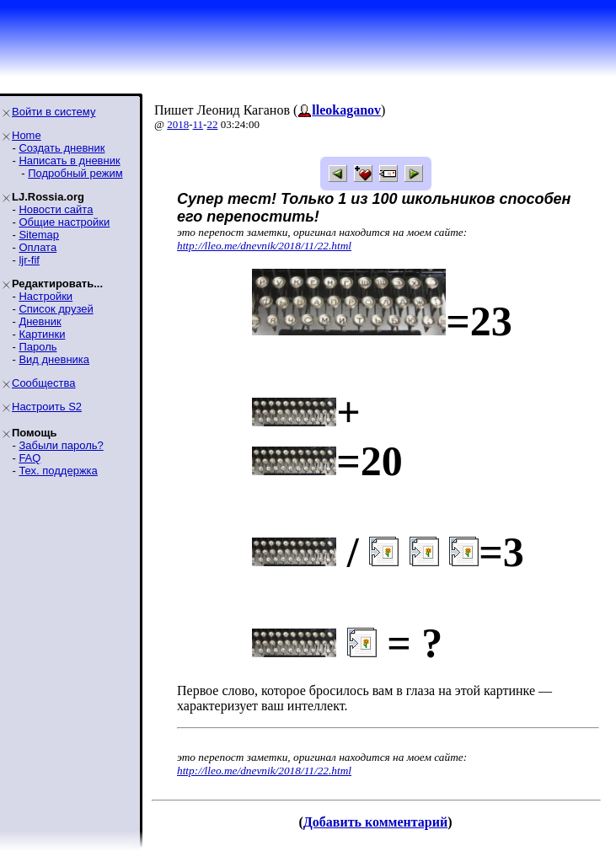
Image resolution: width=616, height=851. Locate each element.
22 (212, 124)
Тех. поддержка (58, 471)
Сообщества (44, 383)
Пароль (37, 347)
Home (27, 135)
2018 (178, 124)
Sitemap (39, 235)
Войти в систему (54, 112)
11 (198, 124)
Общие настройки (64, 222)
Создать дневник (62, 148)
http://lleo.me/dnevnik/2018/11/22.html (264, 246)
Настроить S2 (47, 407)
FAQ (29, 458)
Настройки (46, 296)
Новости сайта (56, 209)
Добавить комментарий (375, 822)
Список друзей (56, 309)
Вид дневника (54, 359)
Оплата (37, 247)
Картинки (42, 334)
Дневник (40, 321)
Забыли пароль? (61, 445)
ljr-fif (29, 260)
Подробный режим (75, 173)
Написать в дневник (69, 161)
